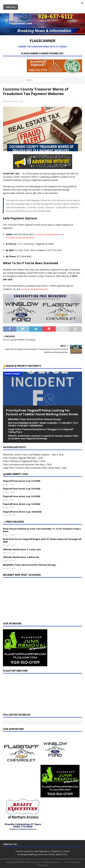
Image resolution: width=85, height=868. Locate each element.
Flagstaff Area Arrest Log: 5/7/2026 (22, 481)
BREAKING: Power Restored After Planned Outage (35, 419)
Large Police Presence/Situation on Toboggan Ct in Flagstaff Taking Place (41, 431)
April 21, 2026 (10, 568)
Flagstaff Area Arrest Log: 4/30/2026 (22, 512)
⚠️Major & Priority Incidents (22, 366)
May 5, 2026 (10, 500)
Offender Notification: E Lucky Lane (22, 549)
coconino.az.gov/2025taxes (20, 238)
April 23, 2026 (10, 545)
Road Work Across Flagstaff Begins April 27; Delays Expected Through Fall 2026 (42, 540)
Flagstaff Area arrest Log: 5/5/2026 (22, 496)
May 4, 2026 (10, 507)
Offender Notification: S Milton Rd (21, 557)
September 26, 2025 (14, 101)
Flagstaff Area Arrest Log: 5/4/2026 (22, 504)
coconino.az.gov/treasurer (48, 234)
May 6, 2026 (10, 492)
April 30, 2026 (10, 515)
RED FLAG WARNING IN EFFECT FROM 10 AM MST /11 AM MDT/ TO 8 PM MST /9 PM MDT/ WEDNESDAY (43, 424)
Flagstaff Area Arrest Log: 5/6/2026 (22, 489)
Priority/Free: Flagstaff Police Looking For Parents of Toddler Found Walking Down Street (42, 412)
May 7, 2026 (10, 484)
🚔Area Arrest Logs (16, 474)
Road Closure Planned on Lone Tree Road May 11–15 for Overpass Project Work (42, 530)
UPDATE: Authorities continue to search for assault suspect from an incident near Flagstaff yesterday (43, 437)
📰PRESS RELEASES (13, 522)
